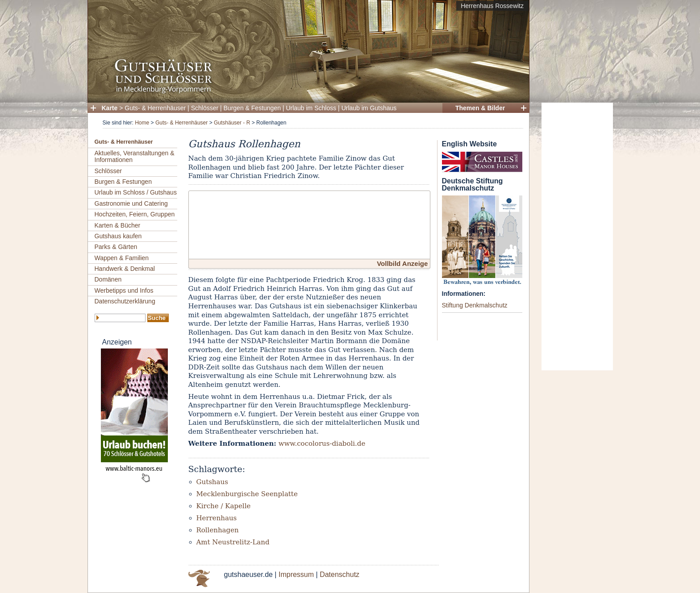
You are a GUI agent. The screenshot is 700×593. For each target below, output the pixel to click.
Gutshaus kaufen (118, 236)
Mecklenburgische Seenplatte (247, 494)
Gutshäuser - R (232, 123)
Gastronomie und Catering (131, 203)
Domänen (108, 279)
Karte (110, 108)
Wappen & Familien (122, 258)
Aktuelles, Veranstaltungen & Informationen (135, 156)
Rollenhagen (218, 530)
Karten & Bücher (118, 225)
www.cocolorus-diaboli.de (322, 444)
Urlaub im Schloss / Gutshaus (136, 192)
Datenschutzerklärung (125, 301)
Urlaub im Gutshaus (369, 108)
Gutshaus (212, 482)
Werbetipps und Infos (124, 290)
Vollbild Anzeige (402, 263)
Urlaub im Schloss (311, 108)
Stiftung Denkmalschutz (475, 305)
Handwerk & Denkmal (125, 269)
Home (142, 123)
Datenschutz (340, 574)
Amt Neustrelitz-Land (233, 542)
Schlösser (205, 108)
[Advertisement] (577, 236)
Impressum (296, 574)
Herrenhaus (217, 518)
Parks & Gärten (116, 247)
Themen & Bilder (480, 108)
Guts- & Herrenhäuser (155, 108)
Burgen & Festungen (252, 108)
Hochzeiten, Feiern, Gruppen (135, 214)
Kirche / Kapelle (224, 506)
